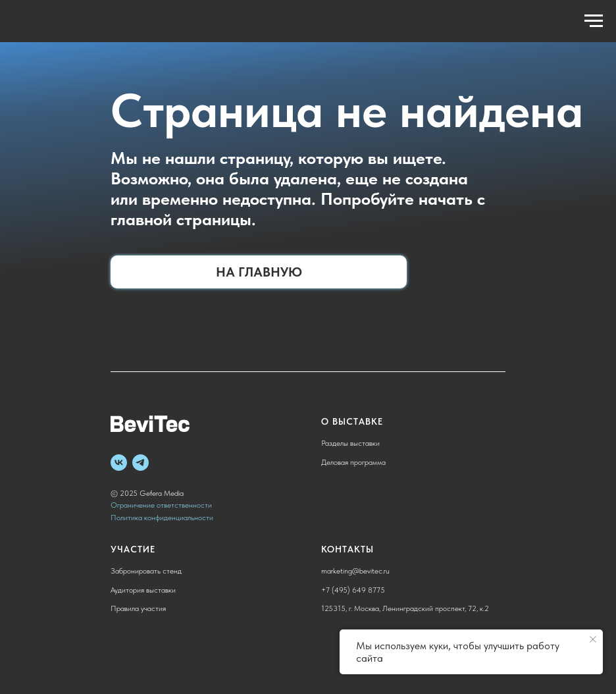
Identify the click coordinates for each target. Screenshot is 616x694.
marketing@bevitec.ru (355, 571)
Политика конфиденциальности (162, 518)
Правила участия (138, 608)
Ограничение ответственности (161, 505)
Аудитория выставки (143, 590)
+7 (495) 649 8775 (353, 590)
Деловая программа (353, 462)
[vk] (119, 463)
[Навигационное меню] (594, 21)
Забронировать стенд (146, 571)
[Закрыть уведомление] (593, 639)
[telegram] (141, 463)
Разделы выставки (350, 443)
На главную (259, 272)
